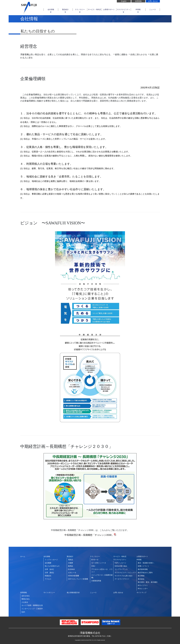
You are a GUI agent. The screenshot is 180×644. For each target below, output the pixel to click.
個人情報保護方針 (73, 593)
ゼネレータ (72, 573)
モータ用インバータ (99, 563)
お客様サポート (109, 9)
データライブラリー (122, 579)
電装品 (71, 560)
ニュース (153, 9)
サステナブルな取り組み (124, 576)
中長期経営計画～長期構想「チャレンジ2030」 (90, 535)
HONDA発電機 (74, 576)
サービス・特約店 (94, 9)
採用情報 (138, 1)
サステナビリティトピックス (125, 573)
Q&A (23, 612)
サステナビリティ (124, 9)
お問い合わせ (153, 1)
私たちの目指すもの (52, 566)
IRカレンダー (143, 589)
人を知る (25, 602)
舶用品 (71, 566)
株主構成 (141, 576)
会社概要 (48, 563)
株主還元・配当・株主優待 (148, 582)
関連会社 (48, 576)
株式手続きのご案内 (145, 573)
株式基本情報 (143, 569)
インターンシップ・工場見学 (32, 609)
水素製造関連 (96, 581)
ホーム (23, 556)
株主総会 (141, 579)
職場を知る (26, 599)
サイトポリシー (49, 593)
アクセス (48, 579)
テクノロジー (80, 9)
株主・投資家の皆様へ (146, 563)
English (124, 1)
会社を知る (26, 596)
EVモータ (95, 560)
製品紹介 (65, 9)
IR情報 (138, 9)
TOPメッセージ (120, 563)
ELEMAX (71, 569)
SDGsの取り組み (121, 566)
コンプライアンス (121, 569)
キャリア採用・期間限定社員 (32, 605)
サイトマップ (141, 593)
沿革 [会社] (49, 569)
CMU (93, 566)
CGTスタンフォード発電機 (78, 579)
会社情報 (51, 9)
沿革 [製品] (49, 573)
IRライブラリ (143, 585)
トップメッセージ (51, 560)
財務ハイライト (144, 566)
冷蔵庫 (71, 563)
